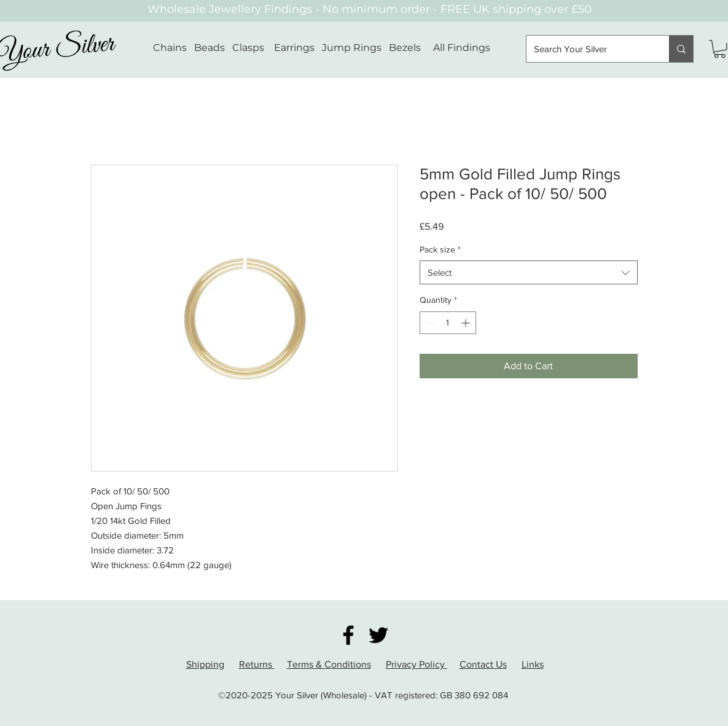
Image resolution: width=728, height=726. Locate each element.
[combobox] (529, 272)
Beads (209, 48)
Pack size (440, 249)
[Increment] (467, 323)
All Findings (462, 48)
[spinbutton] (448, 323)
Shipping (205, 664)
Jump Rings (352, 48)
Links (533, 664)
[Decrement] (429, 323)
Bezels (411, 48)
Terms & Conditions (329, 664)
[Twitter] (378, 635)
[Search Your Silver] (589, 49)
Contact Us (483, 664)
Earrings (294, 48)
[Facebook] (348, 635)
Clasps (248, 48)
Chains (170, 48)
